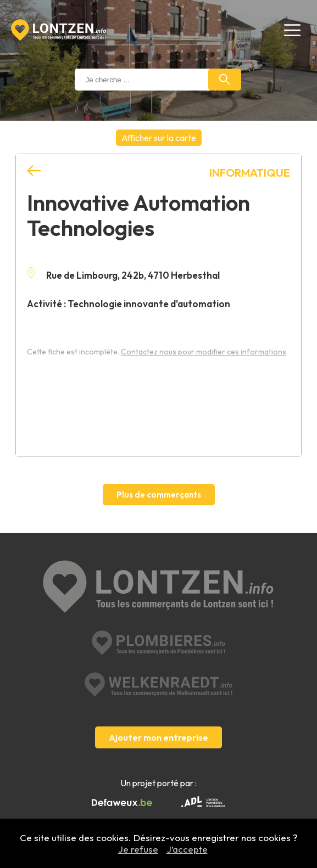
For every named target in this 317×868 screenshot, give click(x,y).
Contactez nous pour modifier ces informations (204, 352)
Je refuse (138, 849)
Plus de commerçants (159, 495)
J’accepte (187, 849)
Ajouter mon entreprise (158, 737)
